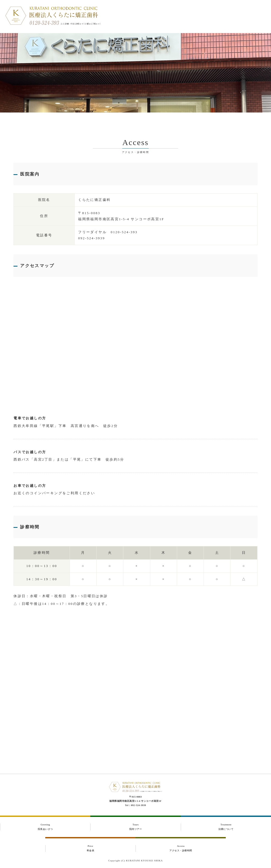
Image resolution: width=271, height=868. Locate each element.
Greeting (45, 827)
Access (181, 848)
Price (91, 848)
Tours (135, 827)
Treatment (226, 827)
